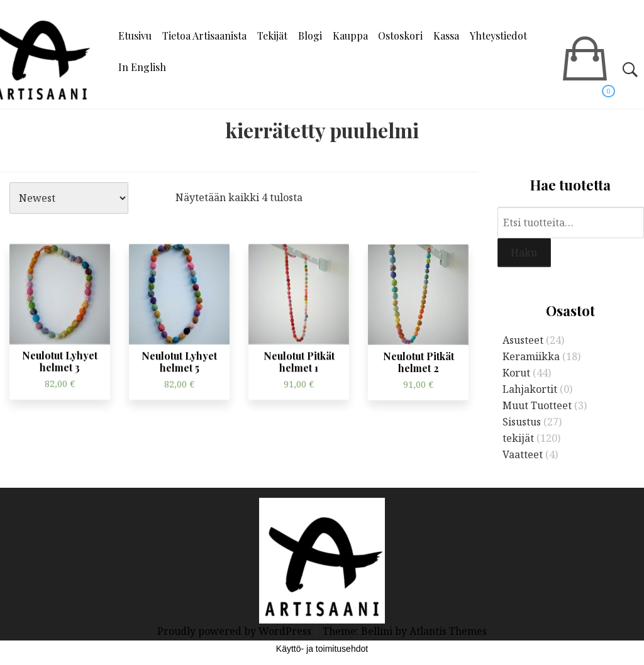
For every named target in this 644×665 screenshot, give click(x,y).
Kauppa (350, 36)
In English (142, 67)
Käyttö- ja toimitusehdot (322, 649)
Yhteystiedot (498, 36)
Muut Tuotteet (537, 405)
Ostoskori (400, 36)
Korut (516, 373)
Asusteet (523, 340)
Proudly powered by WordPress (236, 631)
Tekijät (272, 36)
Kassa (446, 36)
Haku (524, 253)
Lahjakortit (530, 389)
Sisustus (522, 422)
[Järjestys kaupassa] (69, 198)
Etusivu (135, 36)
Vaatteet (523, 454)
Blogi (310, 36)
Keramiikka (531, 356)
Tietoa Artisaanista (204, 36)
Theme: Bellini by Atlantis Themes (405, 631)
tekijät (518, 438)
